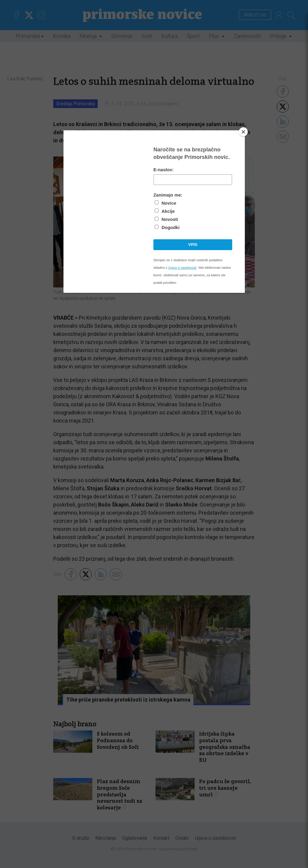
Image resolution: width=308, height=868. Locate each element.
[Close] (243, 132)
